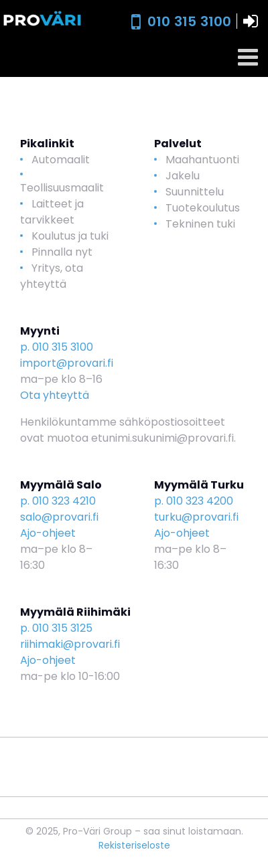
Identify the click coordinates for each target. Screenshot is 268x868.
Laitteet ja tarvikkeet (52, 212)
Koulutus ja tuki (70, 236)
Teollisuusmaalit (62, 188)
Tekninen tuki (200, 224)
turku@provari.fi (196, 517)
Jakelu (183, 176)
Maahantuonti (202, 160)
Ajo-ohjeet (48, 533)
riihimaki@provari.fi (70, 644)
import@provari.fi (67, 363)
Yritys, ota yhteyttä (52, 276)
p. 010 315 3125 (56, 628)
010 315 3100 (189, 21)
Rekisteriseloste (134, 845)
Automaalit (61, 160)
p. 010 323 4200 (194, 501)
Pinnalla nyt (62, 252)
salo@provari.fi (59, 517)
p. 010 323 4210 (58, 501)
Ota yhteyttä (55, 395)
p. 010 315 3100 (57, 347)
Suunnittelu (195, 192)
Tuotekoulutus (203, 208)
